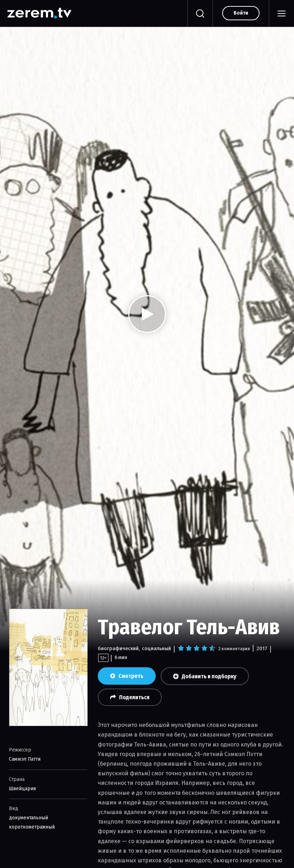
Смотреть (127, 676)
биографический (118, 648)
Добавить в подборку (205, 676)
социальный (156, 648)
